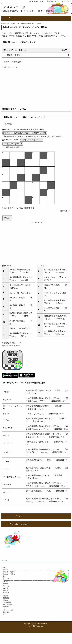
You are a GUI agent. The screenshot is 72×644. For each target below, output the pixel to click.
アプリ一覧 (6, 578)
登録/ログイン (53, 1)
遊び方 (5, 614)
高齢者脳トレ (7, 612)
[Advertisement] (36, 88)
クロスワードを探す (9, 572)
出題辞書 (5, 596)
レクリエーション (8, 610)
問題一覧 (5, 570)
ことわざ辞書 (7, 602)
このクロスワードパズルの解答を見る (18, 208)
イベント (5, 582)
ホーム (5, 568)
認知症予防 (6, 607)
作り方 (5, 576)
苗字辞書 (5, 600)
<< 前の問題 (7, 124)
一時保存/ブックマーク (13, 144)
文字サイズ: (7, 140)
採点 (7, 218)
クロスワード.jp (14, 7)
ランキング (6, 586)
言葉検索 (5, 584)
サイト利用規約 (7, 605)
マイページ (67, 1)
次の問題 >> (65, 211)
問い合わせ (6, 592)
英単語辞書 (6, 598)
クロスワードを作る (9, 574)
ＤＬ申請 (5, 588)
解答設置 (5, 590)
